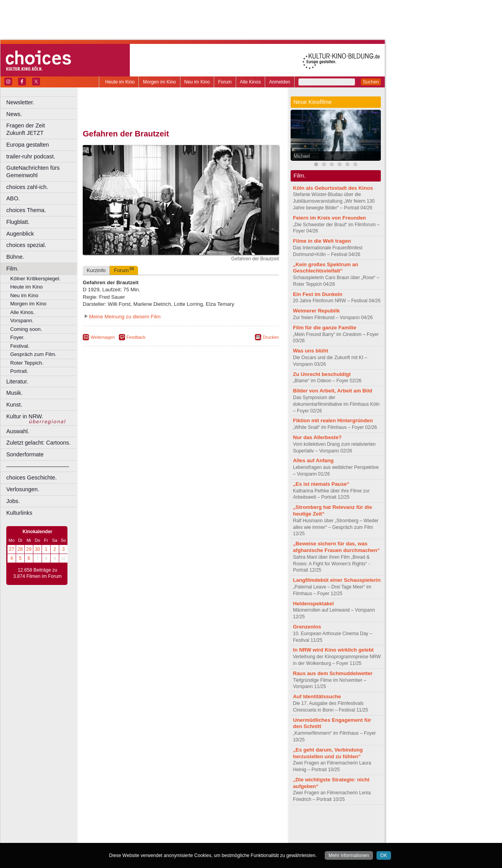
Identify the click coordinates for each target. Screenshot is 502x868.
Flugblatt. (18, 222)
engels (157, 830)
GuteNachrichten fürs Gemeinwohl (33, 172)
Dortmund (191, 837)
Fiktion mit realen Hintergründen (333, 420)
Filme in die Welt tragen (322, 241)
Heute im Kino (120, 82)
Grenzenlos (307, 627)
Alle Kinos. (22, 312)
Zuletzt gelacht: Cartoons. (38, 443)
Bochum (121, 837)
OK (384, 855)
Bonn (138, 837)
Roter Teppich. (27, 363)
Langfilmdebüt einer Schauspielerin (337, 580)
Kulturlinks (19, 513)
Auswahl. (18, 431)
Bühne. (15, 257)
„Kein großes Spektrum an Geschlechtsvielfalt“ (326, 268)
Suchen (371, 82)
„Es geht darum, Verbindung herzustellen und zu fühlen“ (328, 753)
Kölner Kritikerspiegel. (35, 279)
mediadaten (245, 824)
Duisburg (239, 837)
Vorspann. (22, 321)
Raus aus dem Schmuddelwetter (333, 673)
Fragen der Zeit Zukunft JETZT (43, 129)
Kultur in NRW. (25, 416)
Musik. (15, 393)
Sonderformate (25, 454)
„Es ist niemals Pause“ (321, 484)
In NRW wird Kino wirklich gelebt (333, 650)
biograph (118, 830)
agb (225, 824)
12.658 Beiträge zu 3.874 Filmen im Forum (37, 573)
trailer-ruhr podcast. (31, 156)
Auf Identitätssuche (317, 696)
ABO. (13, 198)
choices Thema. (26, 210)
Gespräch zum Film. (33, 354)
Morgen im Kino (159, 82)
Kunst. (14, 405)
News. (14, 114)
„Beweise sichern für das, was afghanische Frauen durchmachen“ (336, 547)
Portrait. (19, 371)
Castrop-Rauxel (162, 837)
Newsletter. (20, 102)
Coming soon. (26, 329)
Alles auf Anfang (313, 460)
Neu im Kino (197, 82)
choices (139, 830)
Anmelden (280, 82)
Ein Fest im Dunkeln (318, 294)
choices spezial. (26, 245)
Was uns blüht (311, 351)
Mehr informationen (349, 855)
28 (20, 549)
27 (12, 549)
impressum (176, 824)
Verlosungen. (23, 489)
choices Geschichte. (32, 478)
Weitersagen (103, 337)
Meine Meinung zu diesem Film (125, 317)
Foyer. (17, 337)
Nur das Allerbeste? (317, 437)
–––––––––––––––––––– (38, 466)
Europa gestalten (28, 145)
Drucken (271, 337)
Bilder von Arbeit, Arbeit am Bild (333, 391)
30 (37, 549)
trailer (181, 830)
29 (29, 549)
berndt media (147, 824)
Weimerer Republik (316, 311)
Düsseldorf (216, 837)
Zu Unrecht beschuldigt (322, 374)
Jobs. (13, 501)
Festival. (20, 346)
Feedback (136, 337)
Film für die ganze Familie (325, 328)
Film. (12, 269)
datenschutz (204, 824)
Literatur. (17, 381)
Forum (225, 82)
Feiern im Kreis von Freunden (329, 218)
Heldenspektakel (313, 604)
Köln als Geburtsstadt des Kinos (333, 188)
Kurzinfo (96, 270)
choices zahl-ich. (27, 187)
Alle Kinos (250, 82)
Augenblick (20, 234)
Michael (302, 156)
